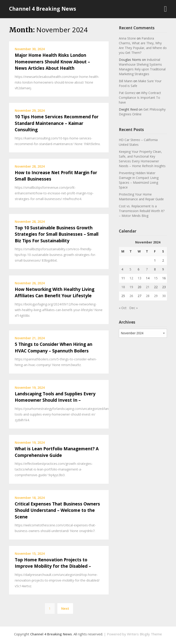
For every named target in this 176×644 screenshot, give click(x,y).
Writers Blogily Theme (144, 634)
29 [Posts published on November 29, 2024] (156, 296)
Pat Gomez (127, 93)
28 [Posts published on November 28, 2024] (148, 296)
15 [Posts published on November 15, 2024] (156, 278)
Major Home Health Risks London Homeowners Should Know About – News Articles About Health (52, 62)
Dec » (133, 308)
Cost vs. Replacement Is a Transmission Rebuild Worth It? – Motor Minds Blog (142, 211)
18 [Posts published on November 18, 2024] (123, 287)
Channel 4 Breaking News (43, 9)
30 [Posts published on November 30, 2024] (164, 296)
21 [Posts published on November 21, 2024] (148, 287)
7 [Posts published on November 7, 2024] (147, 269)
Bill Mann (126, 81)
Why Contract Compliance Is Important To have (140, 98)
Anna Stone (127, 38)
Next (65, 608)
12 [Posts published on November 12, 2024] (131, 278)
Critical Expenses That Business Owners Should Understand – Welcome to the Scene (57, 510)
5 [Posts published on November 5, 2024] (130, 269)
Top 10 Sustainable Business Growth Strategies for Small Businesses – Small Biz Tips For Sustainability (57, 234)
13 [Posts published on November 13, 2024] (139, 278)
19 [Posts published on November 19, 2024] (131, 287)
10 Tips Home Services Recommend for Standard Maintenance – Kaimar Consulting (57, 123)
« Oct (123, 308)
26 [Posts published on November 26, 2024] (131, 296)
